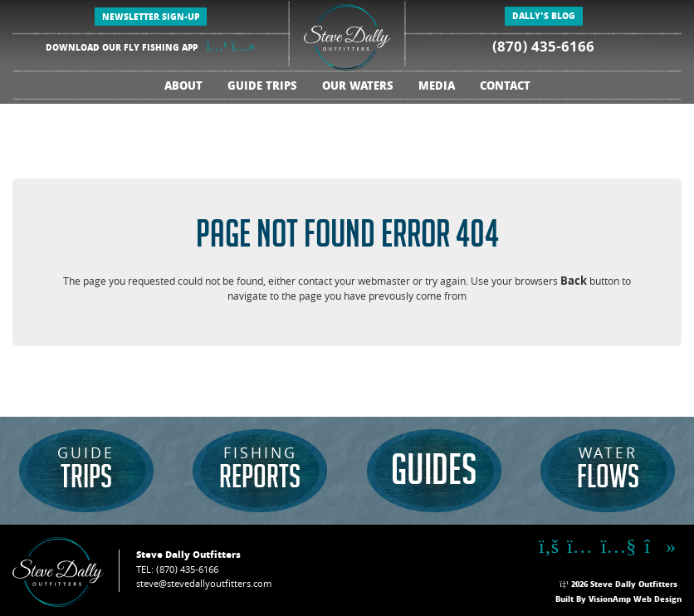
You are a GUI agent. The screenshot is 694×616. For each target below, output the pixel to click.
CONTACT (505, 88)
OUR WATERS (358, 88)
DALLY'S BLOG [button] (544, 17)
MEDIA (437, 88)
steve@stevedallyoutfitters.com (204, 585)
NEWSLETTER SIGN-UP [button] (151, 18)
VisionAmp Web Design (635, 600)
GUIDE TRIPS (262, 88)
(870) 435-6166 (543, 49)
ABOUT (183, 88)
